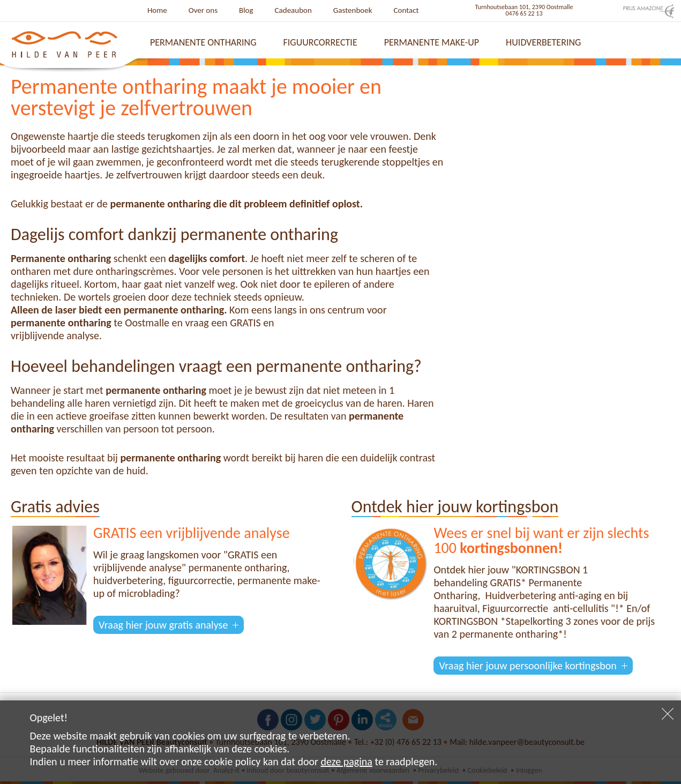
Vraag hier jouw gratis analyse (163, 625)
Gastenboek (353, 10)
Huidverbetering (543, 42)
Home (157, 10)
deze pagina (347, 761)
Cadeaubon (293, 10)
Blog (246, 10)
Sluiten (668, 714)
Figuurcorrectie (320, 42)
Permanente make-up (432, 42)
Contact (406, 10)
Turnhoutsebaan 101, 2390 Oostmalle (524, 7)
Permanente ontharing (203, 42)
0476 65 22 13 (524, 13)
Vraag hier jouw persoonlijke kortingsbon (528, 666)
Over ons (203, 10)
